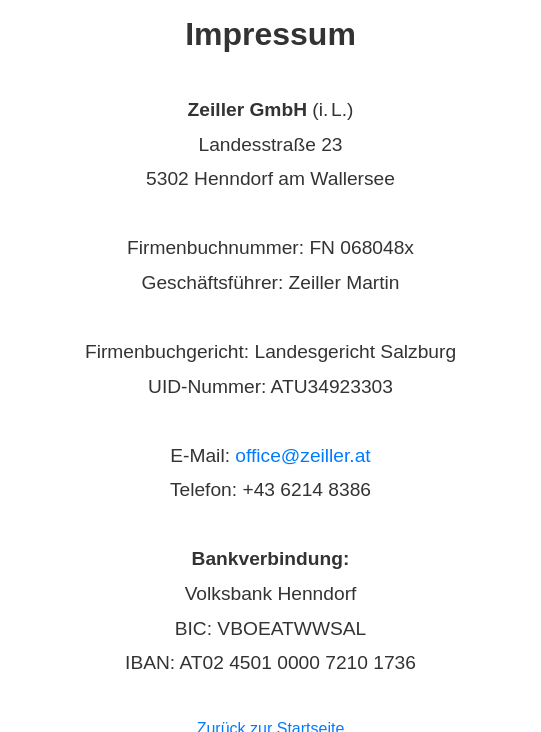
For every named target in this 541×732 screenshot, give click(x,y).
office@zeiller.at (302, 455)
